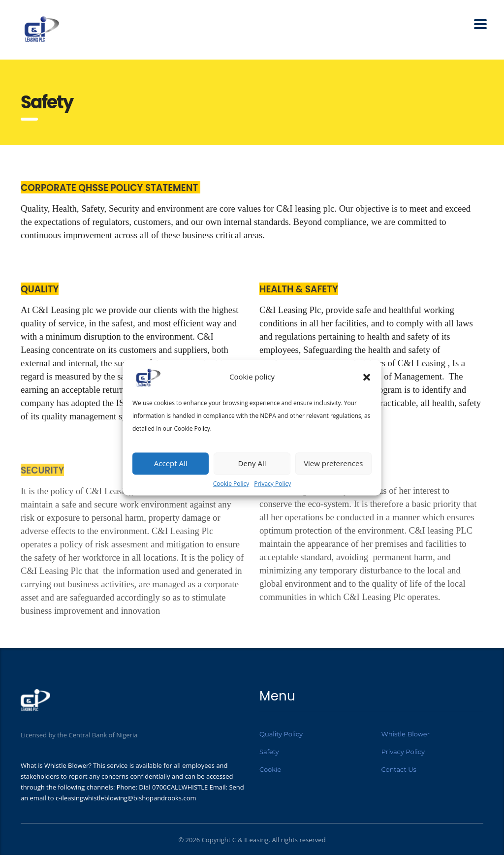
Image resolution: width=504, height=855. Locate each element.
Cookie (270, 769)
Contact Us (399, 769)
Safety (269, 752)
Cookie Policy (231, 484)
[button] (367, 377)
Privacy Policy (272, 484)
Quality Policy (281, 734)
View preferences (333, 463)
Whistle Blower (406, 734)
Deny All (252, 463)
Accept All (171, 463)
